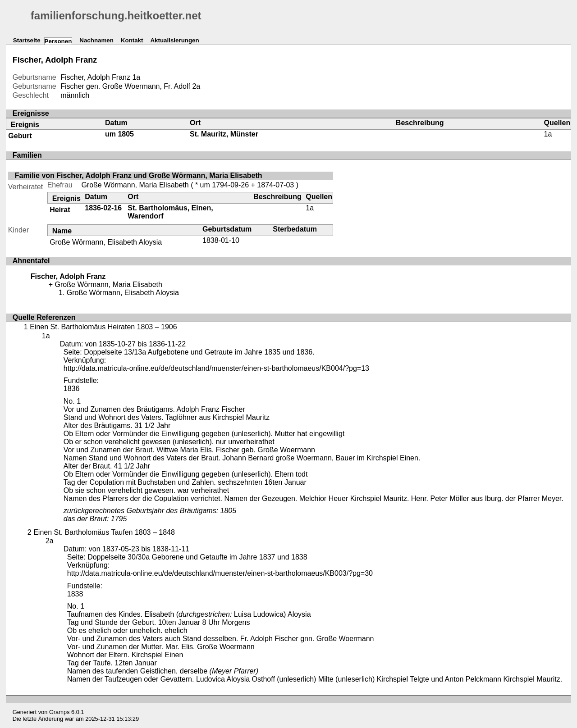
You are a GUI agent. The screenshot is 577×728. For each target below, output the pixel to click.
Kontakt (132, 40)
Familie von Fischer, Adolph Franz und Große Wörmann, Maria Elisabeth (139, 175)
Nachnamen (96, 40)
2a (196, 86)
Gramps (60, 712)
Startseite (27, 40)
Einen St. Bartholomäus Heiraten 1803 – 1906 (103, 327)
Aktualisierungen (174, 40)
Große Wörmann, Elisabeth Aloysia (106, 242)
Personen (58, 41)
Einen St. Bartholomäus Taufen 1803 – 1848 (104, 532)
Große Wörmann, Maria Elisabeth (135, 185)
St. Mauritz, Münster (224, 134)
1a (136, 77)
